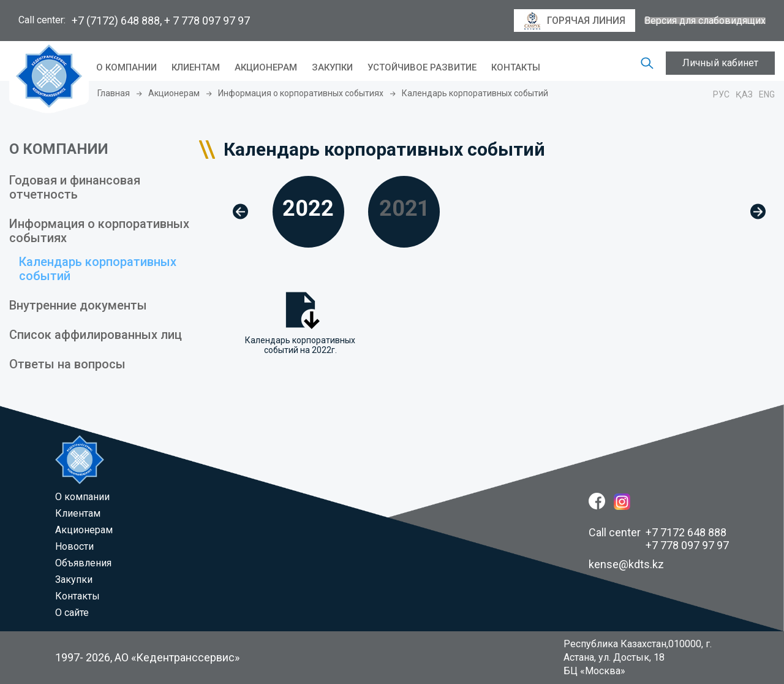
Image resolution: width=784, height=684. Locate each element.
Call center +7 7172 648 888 (658, 532)
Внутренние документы (78, 305)
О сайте (72, 613)
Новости (74, 546)
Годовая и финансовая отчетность (75, 187)
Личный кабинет (720, 63)
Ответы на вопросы (67, 364)
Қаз (744, 94)
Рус (721, 94)
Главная (114, 93)
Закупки (332, 67)
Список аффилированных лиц (96, 335)
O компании (126, 67)
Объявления (83, 563)
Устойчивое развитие (422, 67)
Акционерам (266, 67)
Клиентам (196, 67)
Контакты (516, 67)
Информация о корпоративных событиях (301, 93)
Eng (767, 94)
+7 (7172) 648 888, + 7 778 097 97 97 (161, 21)
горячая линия (575, 21)
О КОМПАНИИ (59, 149)
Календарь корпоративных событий (98, 269)
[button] (240, 212)
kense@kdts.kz (626, 564)
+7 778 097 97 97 (687, 545)
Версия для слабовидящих (705, 21)
